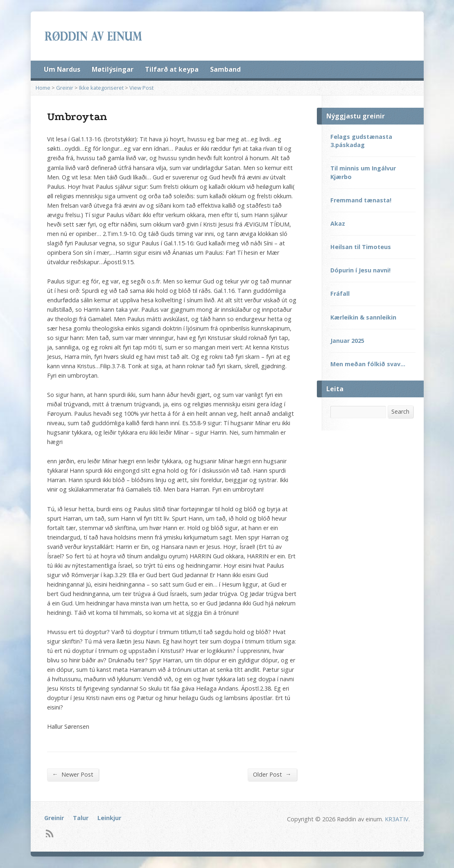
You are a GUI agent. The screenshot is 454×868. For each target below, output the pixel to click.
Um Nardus (62, 69)
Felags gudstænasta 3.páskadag (361, 141)
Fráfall (340, 293)
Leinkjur (109, 818)
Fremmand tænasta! (361, 200)
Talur (81, 818)
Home (43, 88)
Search (400, 411)
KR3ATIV (397, 819)
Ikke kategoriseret (101, 88)
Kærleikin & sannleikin (363, 317)
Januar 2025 (347, 341)
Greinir (65, 88)
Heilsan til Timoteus (361, 247)
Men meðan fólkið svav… (368, 364)
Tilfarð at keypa (172, 69)
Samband (225, 69)
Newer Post (73, 774)
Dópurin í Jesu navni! (360, 270)
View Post (141, 88)
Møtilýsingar (113, 69)
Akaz (338, 223)
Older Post (272, 774)
